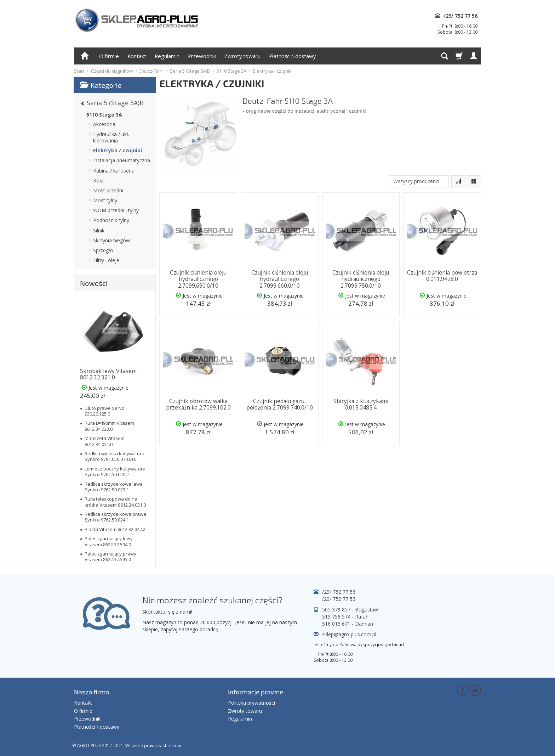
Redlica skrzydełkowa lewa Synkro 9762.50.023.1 (114, 487)
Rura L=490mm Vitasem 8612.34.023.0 (109, 426)
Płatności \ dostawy (292, 56)
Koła (98, 180)
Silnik (99, 230)
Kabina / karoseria (114, 171)
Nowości (94, 283)
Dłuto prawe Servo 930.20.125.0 (105, 411)
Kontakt (137, 56)
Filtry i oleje (106, 260)
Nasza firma (91, 692)
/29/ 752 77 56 (460, 16)
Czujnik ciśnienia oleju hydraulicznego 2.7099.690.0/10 (198, 279)
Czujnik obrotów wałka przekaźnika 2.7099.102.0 (198, 404)
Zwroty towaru (242, 56)
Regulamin (167, 56)
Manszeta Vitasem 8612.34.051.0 (105, 441)
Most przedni (108, 190)
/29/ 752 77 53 (339, 599)
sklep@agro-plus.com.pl (349, 634)
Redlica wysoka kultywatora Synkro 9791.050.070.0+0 (115, 456)
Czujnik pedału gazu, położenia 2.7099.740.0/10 (280, 404)
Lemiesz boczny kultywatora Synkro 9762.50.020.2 (115, 472)
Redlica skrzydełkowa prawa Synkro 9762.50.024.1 (115, 517)
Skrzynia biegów (111, 240)
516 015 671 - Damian (348, 624)
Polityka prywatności (251, 703)
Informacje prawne (256, 692)
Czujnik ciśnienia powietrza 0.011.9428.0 (442, 276)
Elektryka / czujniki (118, 150)
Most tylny (105, 200)
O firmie (109, 56)
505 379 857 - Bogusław (350, 610)
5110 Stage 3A (104, 115)
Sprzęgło (103, 250)
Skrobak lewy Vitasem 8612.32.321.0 (108, 374)
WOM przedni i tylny (116, 210)
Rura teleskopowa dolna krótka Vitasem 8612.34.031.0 (115, 502)
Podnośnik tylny (111, 220)
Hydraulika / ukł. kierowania (111, 137)
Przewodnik (202, 56)
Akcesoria (104, 124)
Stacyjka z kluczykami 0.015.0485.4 (361, 404)
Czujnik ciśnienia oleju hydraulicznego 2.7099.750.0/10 (361, 279)
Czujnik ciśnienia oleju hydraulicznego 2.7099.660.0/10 (280, 279)
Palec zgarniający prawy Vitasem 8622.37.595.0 (110, 557)
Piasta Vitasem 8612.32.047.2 (115, 529)
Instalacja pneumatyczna (122, 160)
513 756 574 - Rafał (345, 617)
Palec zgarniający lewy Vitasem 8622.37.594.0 (109, 541)
